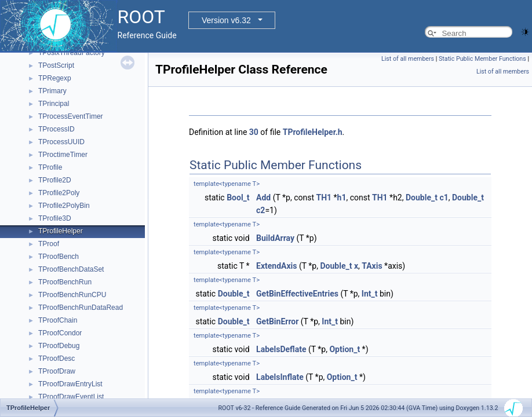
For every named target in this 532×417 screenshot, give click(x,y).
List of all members (408, 59)
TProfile (50, 167)
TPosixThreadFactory (72, 53)
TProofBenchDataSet (71, 269)
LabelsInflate (280, 377)
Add (263, 197)
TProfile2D (55, 180)
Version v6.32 (226, 20)
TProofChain (58, 320)
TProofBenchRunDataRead (81, 308)
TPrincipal (54, 104)
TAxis (372, 266)
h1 (342, 197)
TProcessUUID (61, 142)
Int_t (370, 294)
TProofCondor (60, 333)
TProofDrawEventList (71, 397)
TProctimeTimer (63, 155)
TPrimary (52, 91)
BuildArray (275, 238)
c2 (260, 210)
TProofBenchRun (65, 282)
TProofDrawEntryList (70, 384)
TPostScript (56, 65)
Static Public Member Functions (482, 59)
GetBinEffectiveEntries (297, 294)
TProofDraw (57, 371)
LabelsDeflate (281, 349)
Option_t (345, 349)
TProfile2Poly (59, 193)
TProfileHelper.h (313, 132)
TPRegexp (55, 78)
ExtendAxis (276, 266)
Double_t (422, 197)
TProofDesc (57, 359)
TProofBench (59, 257)
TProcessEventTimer (71, 116)
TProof (49, 244)
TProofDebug (59, 346)
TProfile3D (55, 218)
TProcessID (57, 129)
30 (254, 132)
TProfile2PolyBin (64, 206)
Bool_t (238, 197)
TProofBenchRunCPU (72, 295)
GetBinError (277, 321)
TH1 (324, 197)
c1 (444, 197)
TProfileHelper (61, 231)
